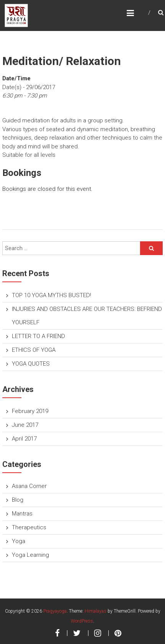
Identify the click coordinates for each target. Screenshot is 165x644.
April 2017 (24, 439)
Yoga (19, 541)
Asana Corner (29, 486)
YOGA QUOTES (31, 364)
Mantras (22, 514)
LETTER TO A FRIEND (38, 336)
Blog (18, 500)
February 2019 (30, 411)
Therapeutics (29, 527)
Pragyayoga (55, 611)
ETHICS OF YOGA (34, 350)
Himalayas (96, 611)
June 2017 (25, 425)
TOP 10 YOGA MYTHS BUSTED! (51, 295)
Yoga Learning (30, 555)
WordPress (82, 621)
